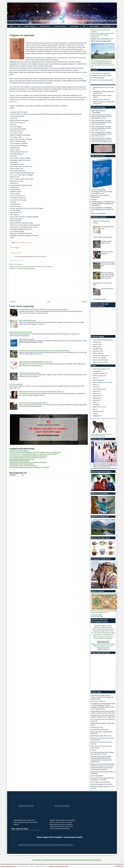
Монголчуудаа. (94, 26)
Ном (19, 26)
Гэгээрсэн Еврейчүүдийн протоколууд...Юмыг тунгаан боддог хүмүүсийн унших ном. (102, 192)
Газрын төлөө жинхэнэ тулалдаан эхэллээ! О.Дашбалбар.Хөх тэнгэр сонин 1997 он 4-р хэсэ (101, 134)
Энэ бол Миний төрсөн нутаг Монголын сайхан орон (108, 264)
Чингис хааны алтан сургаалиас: (101, 41)
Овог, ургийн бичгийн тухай (27, 320)
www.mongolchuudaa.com (27, 268)
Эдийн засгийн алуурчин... (27, 339)
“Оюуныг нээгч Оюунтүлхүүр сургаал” (21, 332)
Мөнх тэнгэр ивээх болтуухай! (59, 866)
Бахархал (96, 400)
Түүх (84, 26)
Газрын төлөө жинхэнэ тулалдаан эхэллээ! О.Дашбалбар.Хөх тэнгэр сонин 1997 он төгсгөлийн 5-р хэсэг (102, 140)
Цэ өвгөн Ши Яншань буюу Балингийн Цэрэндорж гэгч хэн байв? (30, 467)
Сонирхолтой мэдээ (60, 26)
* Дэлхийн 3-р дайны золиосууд (19, 451)
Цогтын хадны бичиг (107, 289)
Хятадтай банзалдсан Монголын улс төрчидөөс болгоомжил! (28, 462)
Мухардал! (94, 200)
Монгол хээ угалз (98, 351)
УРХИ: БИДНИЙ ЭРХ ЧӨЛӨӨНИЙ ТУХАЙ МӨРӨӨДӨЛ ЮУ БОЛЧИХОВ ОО (102, 210)
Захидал (96, 387)
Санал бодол (74, 26)
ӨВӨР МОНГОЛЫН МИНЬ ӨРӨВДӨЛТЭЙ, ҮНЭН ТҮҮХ (36, 362)
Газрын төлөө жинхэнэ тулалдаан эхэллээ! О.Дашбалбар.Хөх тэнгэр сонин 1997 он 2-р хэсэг (101, 122)
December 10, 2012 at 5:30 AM (17, 260)
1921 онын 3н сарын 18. (98, 701)
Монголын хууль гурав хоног (101, 100)
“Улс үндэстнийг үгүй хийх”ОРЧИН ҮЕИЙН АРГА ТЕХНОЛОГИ (29, 456)
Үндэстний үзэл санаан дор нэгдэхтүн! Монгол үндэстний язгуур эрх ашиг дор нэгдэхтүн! (67, 860)
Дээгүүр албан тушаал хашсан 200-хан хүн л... (24, 466)
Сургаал (96, 405)
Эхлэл (12, 26)
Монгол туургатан (30, 26)
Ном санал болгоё (99, 389)
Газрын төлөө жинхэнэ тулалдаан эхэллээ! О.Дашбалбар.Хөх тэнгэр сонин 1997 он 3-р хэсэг (101, 128)
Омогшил (96, 391)
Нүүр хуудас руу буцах (20, 829)
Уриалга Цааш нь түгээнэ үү (24, 243)
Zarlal (95, 414)
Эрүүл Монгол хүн (98, 407)
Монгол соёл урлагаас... (100, 358)
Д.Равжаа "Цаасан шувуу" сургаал (29, 373)
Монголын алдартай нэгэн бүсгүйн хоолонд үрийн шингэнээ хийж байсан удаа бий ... (45, 351)
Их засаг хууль (97, 342)
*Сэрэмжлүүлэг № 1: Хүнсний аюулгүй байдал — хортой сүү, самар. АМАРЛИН (33, 454)
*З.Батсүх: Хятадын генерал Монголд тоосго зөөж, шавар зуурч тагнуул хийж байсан (35, 452)
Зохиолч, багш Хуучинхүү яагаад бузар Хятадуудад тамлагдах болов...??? (41, 391)
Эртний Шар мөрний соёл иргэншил (102, 784)
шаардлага (96, 416)
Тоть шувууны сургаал (16, 384)
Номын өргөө (97, 347)
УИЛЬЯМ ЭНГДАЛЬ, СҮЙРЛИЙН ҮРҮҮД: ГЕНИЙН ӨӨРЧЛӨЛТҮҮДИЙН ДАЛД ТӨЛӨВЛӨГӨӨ (103, 204)
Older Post (84, 302)
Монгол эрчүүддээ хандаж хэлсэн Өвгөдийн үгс (33, 403)
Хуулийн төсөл (97, 344)
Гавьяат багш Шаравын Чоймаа (19, 461)
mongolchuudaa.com (103, 649)
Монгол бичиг (97, 396)
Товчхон (93, 750)
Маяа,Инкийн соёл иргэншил (100, 730)
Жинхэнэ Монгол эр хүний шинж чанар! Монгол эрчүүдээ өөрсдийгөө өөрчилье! (43, 309)
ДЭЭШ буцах (119, 866)
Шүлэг (95, 385)
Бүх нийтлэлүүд (98, 349)
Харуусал (96, 394)
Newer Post (13, 302)
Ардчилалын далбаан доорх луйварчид (22, 464)
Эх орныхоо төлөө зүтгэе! (101, 356)
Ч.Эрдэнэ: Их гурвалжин (22, 35)
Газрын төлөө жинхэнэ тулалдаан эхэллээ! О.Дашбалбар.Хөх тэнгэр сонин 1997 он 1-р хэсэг (101, 117)
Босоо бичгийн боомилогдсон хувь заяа (22, 459)
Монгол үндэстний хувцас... (101, 360)
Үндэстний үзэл (45, 26)
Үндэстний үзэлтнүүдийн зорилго (103, 340)
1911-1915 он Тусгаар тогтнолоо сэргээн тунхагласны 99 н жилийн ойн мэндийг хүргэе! (102, 697)
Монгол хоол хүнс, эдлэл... (101, 362)
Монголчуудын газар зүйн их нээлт (101, 736)
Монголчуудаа (97, 380)
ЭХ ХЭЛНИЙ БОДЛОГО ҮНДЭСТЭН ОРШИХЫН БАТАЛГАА (28, 458)
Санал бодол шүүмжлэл (100, 369)
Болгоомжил (107, 26)
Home (49, 302)
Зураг (95, 402)
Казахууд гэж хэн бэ (97, 727)
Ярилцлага (96, 398)
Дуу (94, 409)
